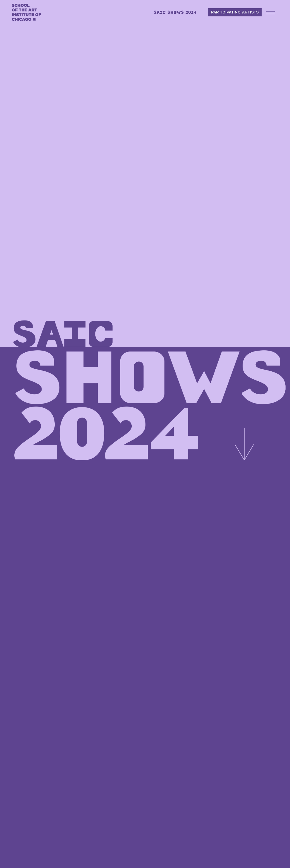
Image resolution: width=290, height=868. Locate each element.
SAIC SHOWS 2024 (175, 12)
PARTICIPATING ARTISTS (235, 12)
